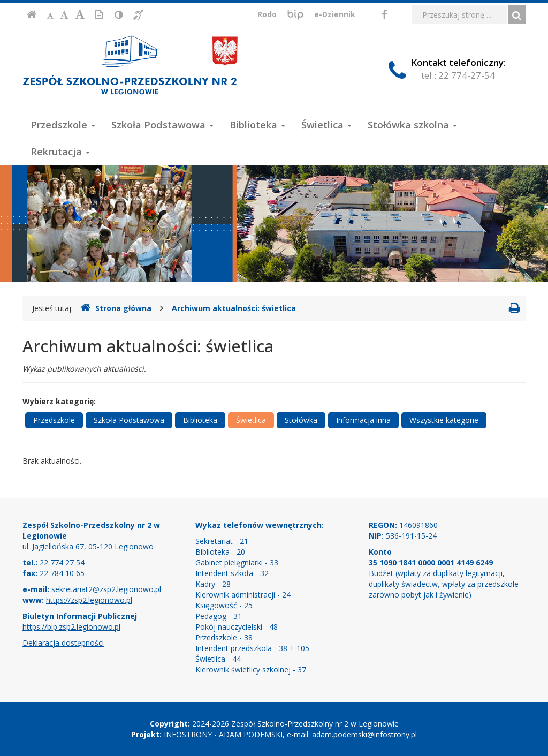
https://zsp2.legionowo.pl (89, 600)
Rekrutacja (60, 152)
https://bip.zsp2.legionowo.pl (71, 627)
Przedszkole (63, 125)
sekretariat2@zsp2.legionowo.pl (106, 589)
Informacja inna (363, 420)
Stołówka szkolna (412, 125)
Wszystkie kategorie (444, 420)
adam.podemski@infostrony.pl (364, 734)
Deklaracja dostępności (63, 643)
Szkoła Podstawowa (162, 125)
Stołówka (301, 420)
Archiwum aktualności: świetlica (234, 308)
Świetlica (326, 125)
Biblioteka (257, 125)
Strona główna (116, 308)
